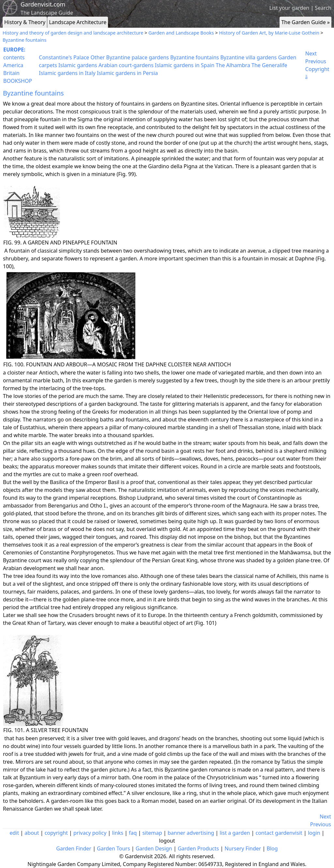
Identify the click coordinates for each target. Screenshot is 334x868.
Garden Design (154, 848)
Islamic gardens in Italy (67, 73)
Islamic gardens (78, 65)
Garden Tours (113, 848)
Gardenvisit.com (43, 4)
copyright (56, 833)
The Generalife (269, 65)
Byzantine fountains (24, 40)
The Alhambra (233, 65)
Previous (316, 61)
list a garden (235, 833)
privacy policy (90, 833)
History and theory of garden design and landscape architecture (73, 33)
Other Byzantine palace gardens (130, 57)
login (314, 833)
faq (133, 833)
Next (311, 53)
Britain (11, 73)
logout (167, 841)
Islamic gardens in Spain (185, 65)
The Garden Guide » (305, 22)
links (117, 833)
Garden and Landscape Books (181, 33)
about (32, 833)
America (13, 65)
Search (323, 8)
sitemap (152, 833)
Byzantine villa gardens (248, 57)
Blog (272, 848)
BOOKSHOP (18, 81)
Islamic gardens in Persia (127, 73)
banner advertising (191, 833)
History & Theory (25, 22)
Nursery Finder (243, 848)
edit (14, 833)
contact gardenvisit (279, 833)
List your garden (289, 8)
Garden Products (198, 848)
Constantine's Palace (64, 57)
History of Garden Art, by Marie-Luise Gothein (269, 33)
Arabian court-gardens (126, 65)
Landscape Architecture (78, 22)
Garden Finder (74, 848)
